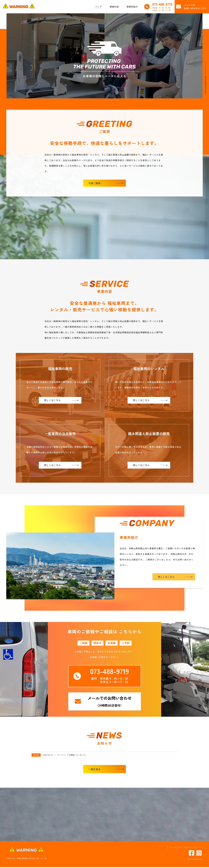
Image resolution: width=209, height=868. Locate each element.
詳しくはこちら (166, 578)
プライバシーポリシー (192, 849)
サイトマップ (175, 849)
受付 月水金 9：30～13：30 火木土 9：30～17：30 (109, 676)
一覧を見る (95, 770)
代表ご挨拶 (95, 183)
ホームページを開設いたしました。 (72, 756)
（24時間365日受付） (110, 702)
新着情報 (36, 756)
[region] (104, 56)
